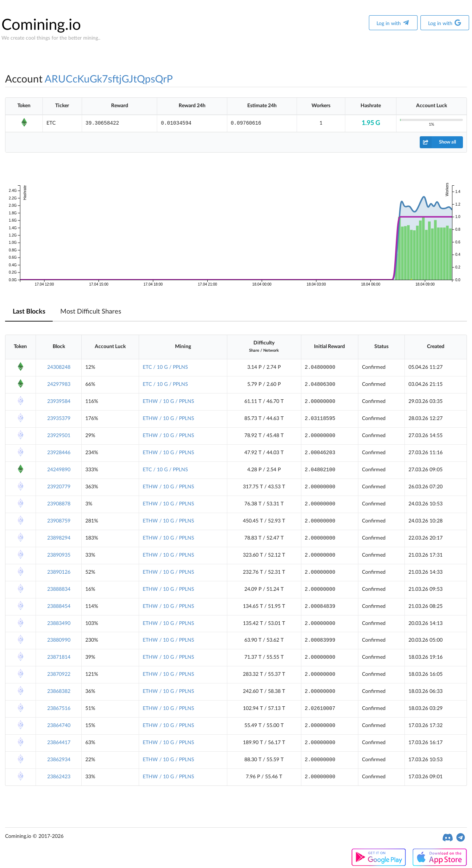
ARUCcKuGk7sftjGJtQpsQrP (109, 79)
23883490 (59, 623)
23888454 (59, 606)
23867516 (59, 708)
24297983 (59, 384)
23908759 (59, 521)
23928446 (59, 453)
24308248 (59, 367)
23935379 (59, 419)
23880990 (59, 640)
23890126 (59, 572)
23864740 (59, 726)
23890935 (59, 555)
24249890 (59, 470)
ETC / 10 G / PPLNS (165, 367)
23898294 (59, 538)
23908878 (59, 504)
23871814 (59, 657)
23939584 (59, 401)
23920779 (59, 487)
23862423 (59, 777)
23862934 (59, 760)
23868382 (59, 691)
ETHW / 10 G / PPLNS (168, 401)
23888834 (59, 589)
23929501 (59, 436)
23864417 (59, 743)
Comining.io (41, 25)
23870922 (59, 674)
